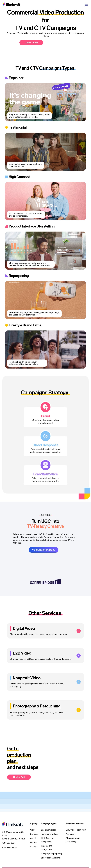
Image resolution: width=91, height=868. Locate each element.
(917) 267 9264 (9, 843)
